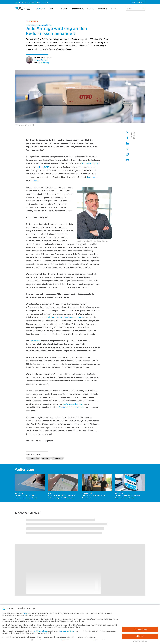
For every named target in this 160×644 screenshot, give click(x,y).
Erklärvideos (61, 407)
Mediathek (103, 9)
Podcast (91, 9)
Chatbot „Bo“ (41, 167)
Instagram (92, 177)
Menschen (46, 458)
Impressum (144, 642)
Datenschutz (137, 642)
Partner (25, 614)
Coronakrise (35, 341)
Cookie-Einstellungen (41, 632)
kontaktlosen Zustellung (73, 404)
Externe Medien (100, 641)
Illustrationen (78, 407)
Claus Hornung (43, 63)
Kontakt (115, 9)
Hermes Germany (41, 60)
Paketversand (58, 458)
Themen (64, 9)
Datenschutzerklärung (67, 632)
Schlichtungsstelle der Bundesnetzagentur (63, 317)
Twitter (34, 181)
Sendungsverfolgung (90, 163)
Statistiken (67, 641)
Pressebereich (77, 9)
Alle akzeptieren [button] (140, 630)
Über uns (53, 9)
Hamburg (48, 58)
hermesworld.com (137, 2)
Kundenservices (32, 21)
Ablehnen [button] (140, 637)
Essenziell (36, 641)
